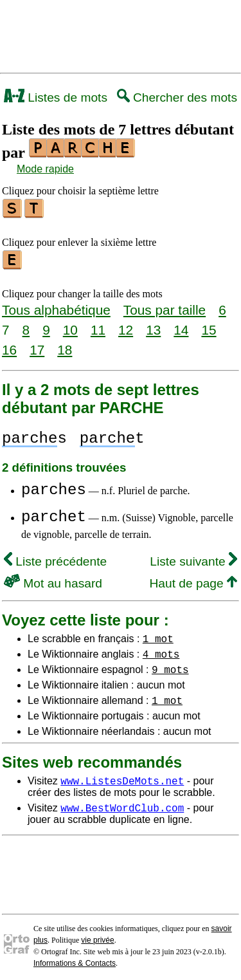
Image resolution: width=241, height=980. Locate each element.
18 (65, 346)
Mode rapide (45, 169)
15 (209, 326)
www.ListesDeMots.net (122, 777)
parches (54, 486)
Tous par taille (165, 306)
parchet (54, 513)
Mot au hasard (53, 579)
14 (181, 326)
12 (126, 326)
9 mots (170, 665)
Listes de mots (56, 97)
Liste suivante (193, 558)
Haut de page (193, 579)
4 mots (161, 650)
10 (70, 326)
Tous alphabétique (56, 306)
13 (153, 326)
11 (98, 326)
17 (37, 346)
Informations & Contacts (75, 959)
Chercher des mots (177, 97)
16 (9, 346)
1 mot (158, 634)
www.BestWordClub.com (122, 804)
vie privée (97, 936)
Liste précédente (55, 558)
